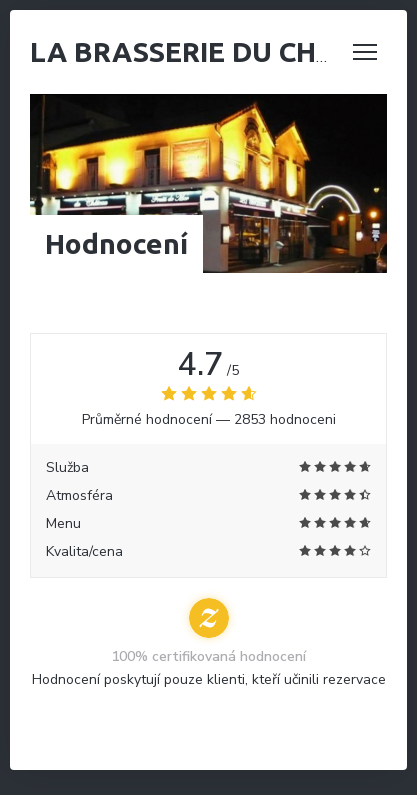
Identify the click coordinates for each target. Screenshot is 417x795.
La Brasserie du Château (219, 51)
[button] (365, 52)
